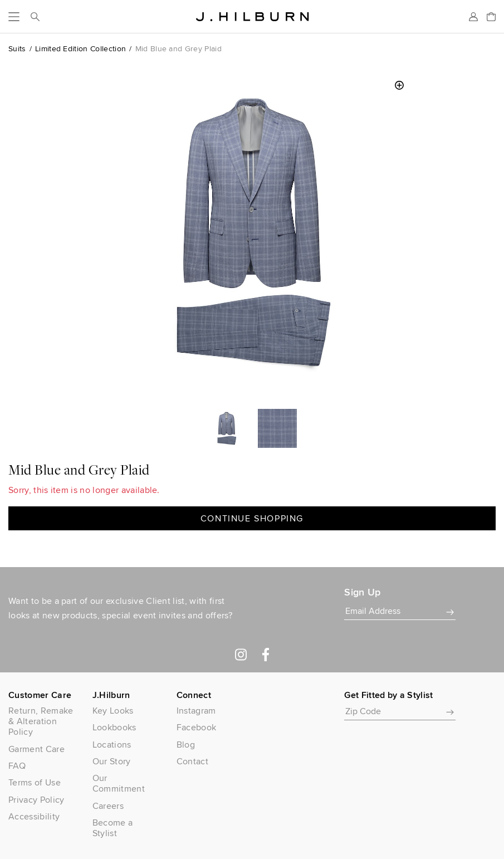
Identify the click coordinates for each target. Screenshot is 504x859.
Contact (192, 761)
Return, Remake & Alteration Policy (41, 721)
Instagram (196, 711)
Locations (112, 745)
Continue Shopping (252, 518)
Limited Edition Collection (80, 48)
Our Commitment (119, 783)
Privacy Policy (36, 800)
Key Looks (113, 711)
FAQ (17, 766)
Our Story (112, 761)
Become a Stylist (113, 828)
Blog (186, 745)
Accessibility (34, 816)
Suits (17, 48)
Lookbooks (114, 727)
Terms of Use (35, 782)
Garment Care (36, 749)
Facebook (197, 727)
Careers (108, 806)
